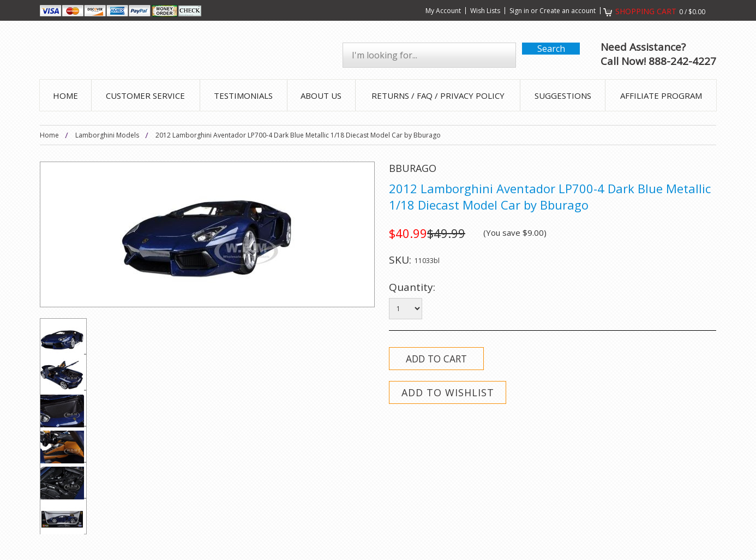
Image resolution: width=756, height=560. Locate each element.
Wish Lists (485, 11)
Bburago (413, 168)
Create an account (568, 11)
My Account (443, 11)
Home (49, 135)
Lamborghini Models (107, 135)
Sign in (519, 11)
